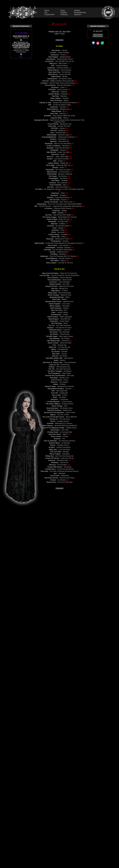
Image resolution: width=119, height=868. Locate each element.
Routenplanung (80, 12)
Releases (64, 15)
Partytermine (49, 15)
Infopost (77, 10)
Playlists (64, 12)
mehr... (21, 57)
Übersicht (59, 40)
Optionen (78, 15)
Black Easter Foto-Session (98, 35)
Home (47, 10)
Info (46, 12)
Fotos (63, 10)
